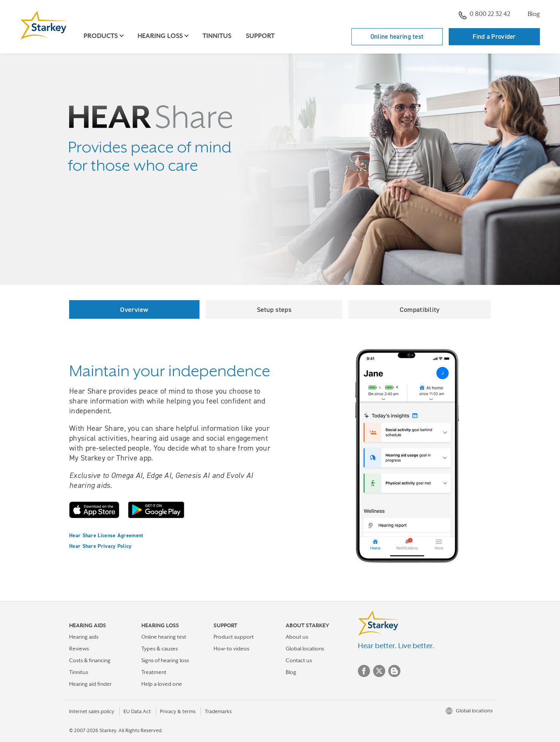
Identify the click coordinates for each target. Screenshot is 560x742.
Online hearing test (397, 36)
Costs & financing (90, 660)
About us (297, 637)
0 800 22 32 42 (484, 15)
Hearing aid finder (90, 684)
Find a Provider (494, 36)
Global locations (305, 649)
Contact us (299, 660)
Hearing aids (84, 637)
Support (260, 36)
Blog (534, 14)
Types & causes (160, 649)
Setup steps (274, 309)
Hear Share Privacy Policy (100, 546)
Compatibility (420, 309)
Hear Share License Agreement (106, 535)
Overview (134, 309)
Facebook (364, 671)
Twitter (379, 671)
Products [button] (101, 36)
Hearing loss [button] (160, 36)
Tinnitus (217, 36)
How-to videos (231, 649)
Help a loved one (162, 684)
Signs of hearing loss (165, 660)
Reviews (79, 649)
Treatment (154, 672)
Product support (234, 637)
